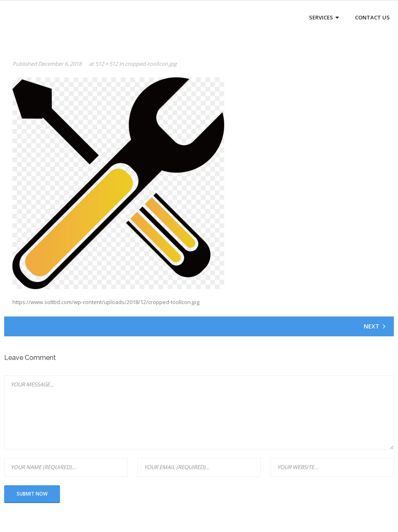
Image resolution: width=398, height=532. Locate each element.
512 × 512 (107, 64)
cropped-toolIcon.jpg (151, 64)
